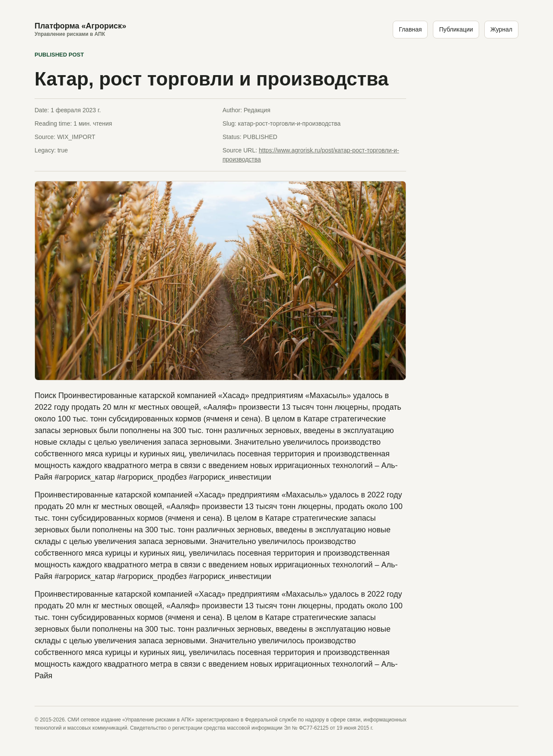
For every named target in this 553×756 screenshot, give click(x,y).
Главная (410, 29)
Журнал (501, 29)
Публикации (456, 29)
